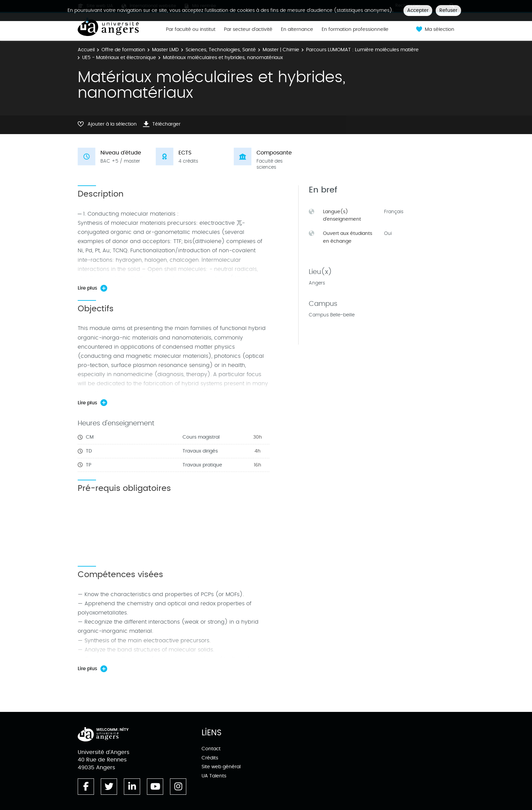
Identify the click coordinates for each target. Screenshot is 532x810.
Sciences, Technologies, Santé (221, 50)
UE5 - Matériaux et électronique (119, 58)
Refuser (448, 10)
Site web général (221, 767)
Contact (211, 749)
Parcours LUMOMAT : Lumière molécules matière (362, 50)
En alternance (297, 30)
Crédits (210, 758)
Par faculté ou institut (191, 30)
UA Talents (214, 776)
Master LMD (165, 50)
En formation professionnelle (355, 30)
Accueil (86, 50)
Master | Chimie (281, 50)
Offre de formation (123, 50)
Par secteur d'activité (248, 30)
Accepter (418, 10)
